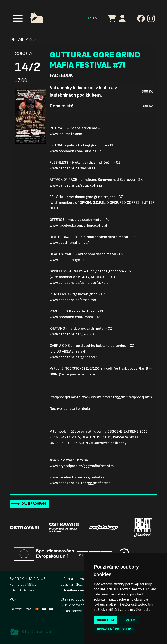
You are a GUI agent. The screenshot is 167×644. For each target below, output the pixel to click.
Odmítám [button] (128, 620)
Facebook (61, 75)
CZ (89, 18)
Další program (34, 504)
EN (95, 18)
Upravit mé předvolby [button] (114, 629)
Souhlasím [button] (106, 620)
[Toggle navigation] (18, 18)
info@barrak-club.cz (77, 590)
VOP (13, 599)
